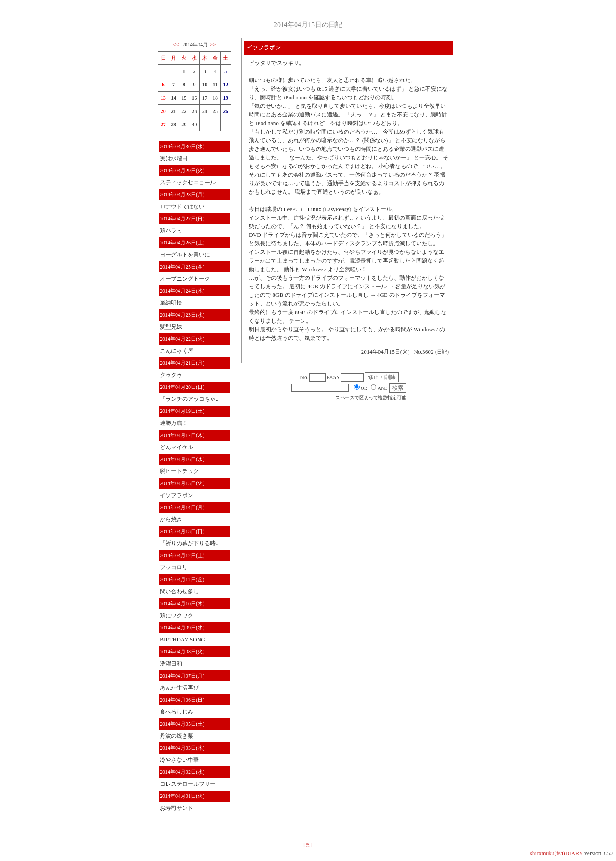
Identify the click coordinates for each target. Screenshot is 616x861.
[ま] (308, 844)
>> (213, 44)
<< (176, 44)
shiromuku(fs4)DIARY (557, 853)
